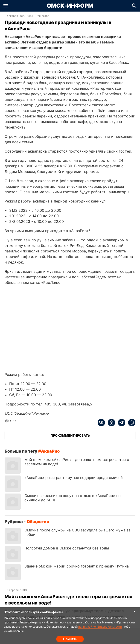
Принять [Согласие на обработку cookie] (70, 639)
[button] (6, 6)
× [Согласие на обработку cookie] (134, 611)
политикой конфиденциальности (100, 627)
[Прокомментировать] (70, 435)
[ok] (110, 423)
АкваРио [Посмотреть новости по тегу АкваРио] (50, 451)
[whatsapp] (130, 423)
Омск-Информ (70, 6)
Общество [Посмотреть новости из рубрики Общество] (42, 16)
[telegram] (120, 423)
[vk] (101, 423)
